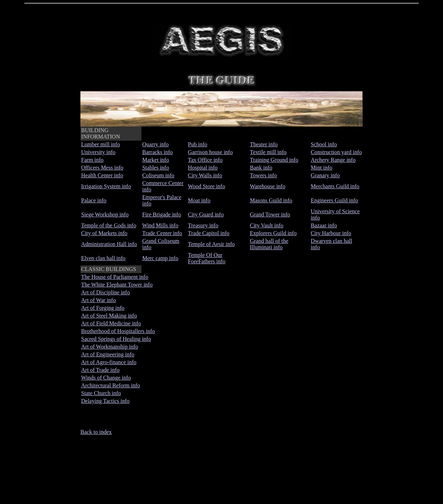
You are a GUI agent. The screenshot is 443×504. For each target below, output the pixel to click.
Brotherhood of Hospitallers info (118, 331)
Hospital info (203, 168)
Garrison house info (210, 152)
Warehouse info (267, 186)
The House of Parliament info (115, 277)
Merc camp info (160, 258)
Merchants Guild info (335, 186)
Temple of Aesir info (211, 244)
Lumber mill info (101, 144)
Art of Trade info (100, 370)
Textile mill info (268, 152)
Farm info (92, 160)
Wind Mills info (160, 225)
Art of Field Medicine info (111, 323)
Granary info (325, 175)
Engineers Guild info (334, 200)
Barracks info (157, 152)
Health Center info (102, 175)
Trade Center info (162, 233)
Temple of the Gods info (109, 225)
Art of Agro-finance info (109, 362)
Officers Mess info (102, 168)
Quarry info (155, 144)
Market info (156, 160)
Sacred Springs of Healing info (116, 339)
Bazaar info (324, 225)
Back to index (96, 432)
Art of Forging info (103, 308)
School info (324, 144)
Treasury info (203, 225)
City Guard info (206, 214)
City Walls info (205, 175)
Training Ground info (274, 160)
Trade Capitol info (209, 233)
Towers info (263, 175)
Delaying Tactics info (105, 401)
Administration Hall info (109, 244)
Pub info (198, 144)
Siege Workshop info (105, 214)
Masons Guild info (271, 200)
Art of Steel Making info (109, 316)
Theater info (264, 144)
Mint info (321, 168)
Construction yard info (336, 152)
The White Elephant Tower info (117, 285)
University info (98, 152)
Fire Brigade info (162, 214)
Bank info (261, 168)
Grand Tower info (270, 214)
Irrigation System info (106, 186)
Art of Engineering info (108, 354)
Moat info (199, 200)
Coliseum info (158, 175)
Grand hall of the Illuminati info (269, 244)
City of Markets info (104, 233)
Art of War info (98, 300)
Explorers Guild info (273, 233)
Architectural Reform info (111, 385)
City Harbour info (331, 233)
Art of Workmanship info (110, 347)
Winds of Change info (106, 378)
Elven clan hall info (103, 258)
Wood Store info (207, 186)
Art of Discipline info (105, 292)
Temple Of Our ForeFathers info (207, 258)
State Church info (101, 393)
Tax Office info (205, 160)
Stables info (156, 168)
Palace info (94, 200)
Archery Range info (333, 160)
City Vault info (266, 225)
